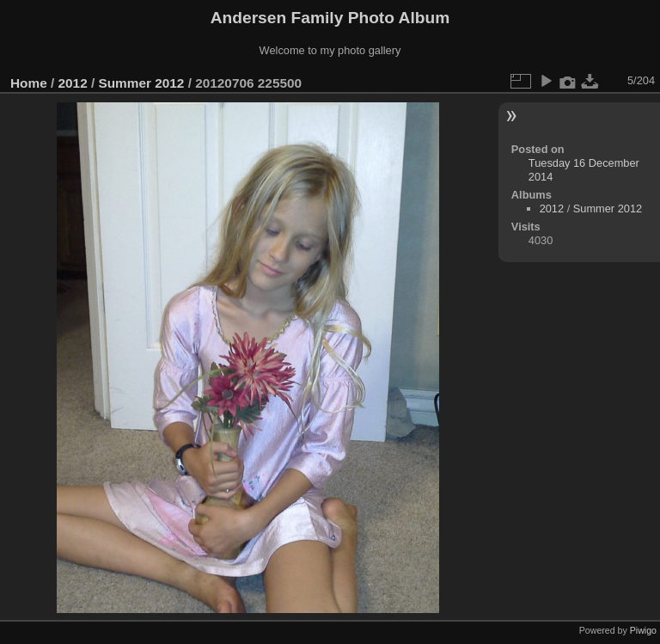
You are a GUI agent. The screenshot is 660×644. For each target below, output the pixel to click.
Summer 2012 (141, 83)
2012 (73, 83)
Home (29, 83)
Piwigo (643, 630)
